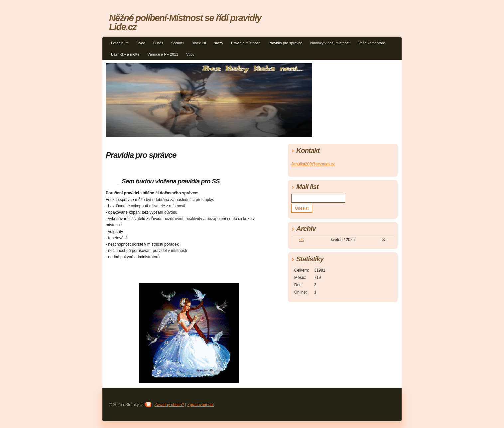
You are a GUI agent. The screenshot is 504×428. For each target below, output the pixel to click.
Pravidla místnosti (246, 43)
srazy (219, 43)
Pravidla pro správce (285, 43)
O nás (158, 43)
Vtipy (190, 54)
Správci (177, 43)
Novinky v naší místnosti (330, 43)
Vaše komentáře (372, 43)
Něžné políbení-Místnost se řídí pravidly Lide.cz (185, 22)
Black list (199, 43)
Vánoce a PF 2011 (163, 54)
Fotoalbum (120, 43)
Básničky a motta (125, 54)
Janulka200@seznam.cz (313, 164)
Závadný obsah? (169, 405)
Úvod (141, 43)
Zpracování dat (200, 405)
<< (302, 240)
